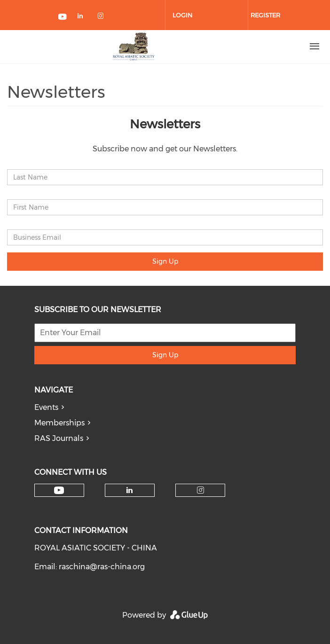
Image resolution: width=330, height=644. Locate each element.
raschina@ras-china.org (102, 567)
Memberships (59, 423)
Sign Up (165, 261)
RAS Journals (59, 438)
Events (46, 407)
